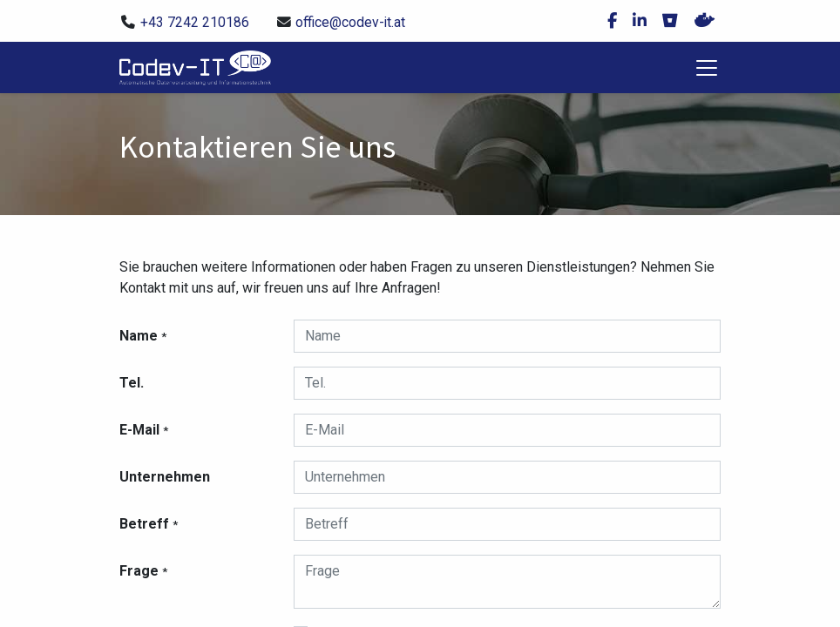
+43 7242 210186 (195, 22)
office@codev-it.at (350, 22)
